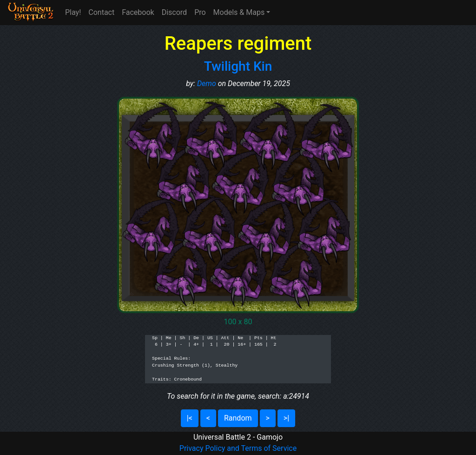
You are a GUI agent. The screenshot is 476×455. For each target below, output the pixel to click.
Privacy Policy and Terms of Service (238, 448)
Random (238, 418)
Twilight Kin (238, 66)
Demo (207, 84)
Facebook (138, 12)
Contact (101, 12)
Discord (174, 12)
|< (190, 418)
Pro (200, 12)
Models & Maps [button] (239, 12)
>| (286, 418)
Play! (73, 12)
